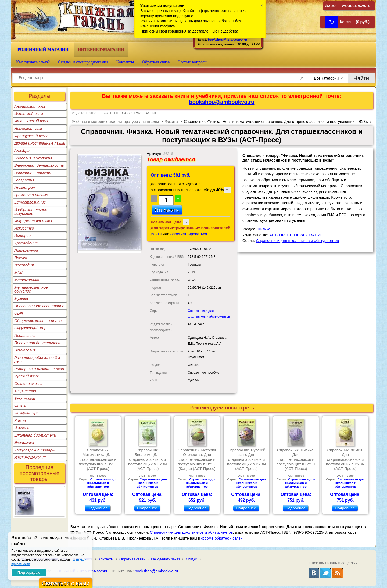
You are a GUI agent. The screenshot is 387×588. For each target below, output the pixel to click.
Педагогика (25, 336)
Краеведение (26, 243)
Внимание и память (33, 173)
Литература (26, 250)
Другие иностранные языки (40, 143)
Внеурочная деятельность (39, 165)
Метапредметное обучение (31, 289)
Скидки (191, 559)
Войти (156, 234)
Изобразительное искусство (31, 212)
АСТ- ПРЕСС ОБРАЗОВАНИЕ (131, 113)
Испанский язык (29, 114)
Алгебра (22, 151)
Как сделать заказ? (33, 62)
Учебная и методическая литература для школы (115, 122)
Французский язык (31, 136)
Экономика (24, 443)
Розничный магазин (43, 49)
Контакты (125, 62)
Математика (27, 280)
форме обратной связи (222, 538)
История (22, 236)
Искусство (24, 228)
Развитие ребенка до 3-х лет (37, 359)
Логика (21, 258)
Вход (330, 5)
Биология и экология (33, 158)
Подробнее (98, 508)
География (24, 180)
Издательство (84, 113)
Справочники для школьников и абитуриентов (297, 241)
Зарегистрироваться (189, 234)
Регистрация (357, 5)
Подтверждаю (29, 573)
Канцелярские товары (35, 450)
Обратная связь (156, 62)
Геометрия (25, 187)
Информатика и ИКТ (33, 221)
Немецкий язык (28, 129)
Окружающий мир (30, 328)
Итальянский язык (31, 121)
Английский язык (30, 106)
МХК (18, 273)
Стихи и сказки (28, 384)
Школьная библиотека (35, 435)
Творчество (25, 391)
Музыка (21, 298)
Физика (21, 406)
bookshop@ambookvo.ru (227, 39)
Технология (25, 398)
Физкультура (26, 413)
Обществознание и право (38, 321)
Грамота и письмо (31, 195)
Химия (20, 420)
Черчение (23, 428)
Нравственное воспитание (39, 306)
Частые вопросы (193, 62)
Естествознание (30, 202)
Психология (25, 350)
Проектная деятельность (39, 343)
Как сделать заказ (166, 559)
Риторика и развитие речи (39, 369)
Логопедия (24, 265)
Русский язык (26, 376)
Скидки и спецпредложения (83, 62)
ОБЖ (19, 313)
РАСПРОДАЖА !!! (30, 457)
